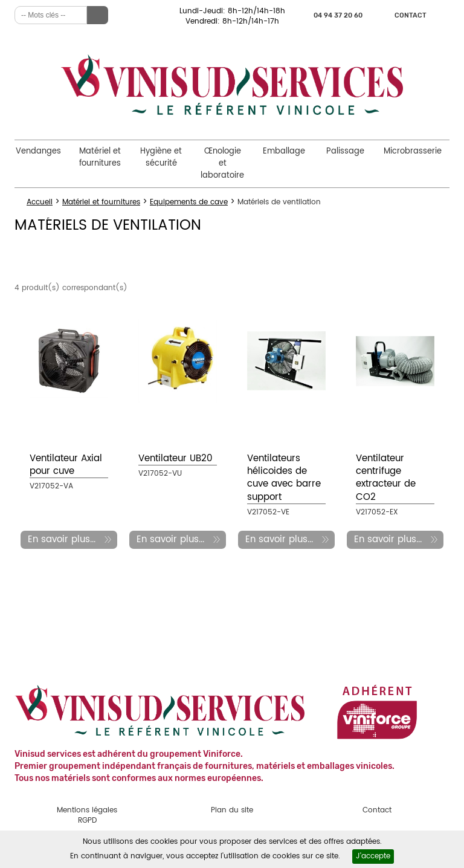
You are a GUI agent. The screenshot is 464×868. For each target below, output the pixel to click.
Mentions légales (87, 810)
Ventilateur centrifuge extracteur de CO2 (386, 478)
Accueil (40, 202)
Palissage (345, 151)
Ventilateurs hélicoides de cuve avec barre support (284, 478)
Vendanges (38, 151)
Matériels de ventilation (279, 202)
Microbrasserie (413, 151)
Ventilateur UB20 (176, 458)
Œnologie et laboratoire (222, 164)
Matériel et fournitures (100, 157)
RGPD (87, 821)
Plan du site (232, 810)
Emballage (284, 151)
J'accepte (373, 856)
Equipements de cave (189, 202)
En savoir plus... (62, 539)
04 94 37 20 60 (338, 15)
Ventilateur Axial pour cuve (66, 465)
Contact (411, 15)
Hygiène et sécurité (161, 157)
